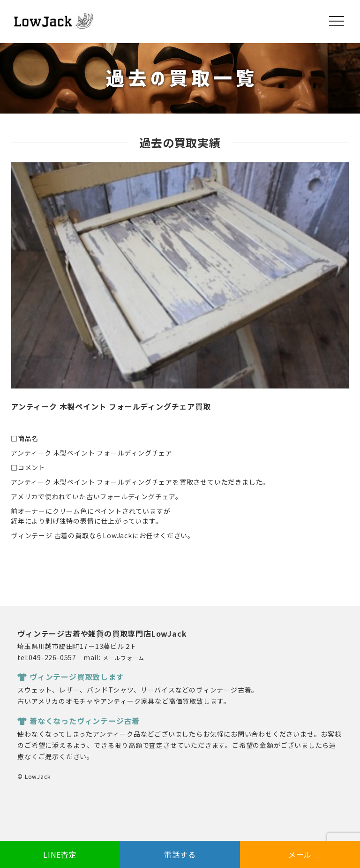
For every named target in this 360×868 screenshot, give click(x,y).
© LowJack (34, 776)
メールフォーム (124, 658)
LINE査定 (60, 854)
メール (300, 854)
